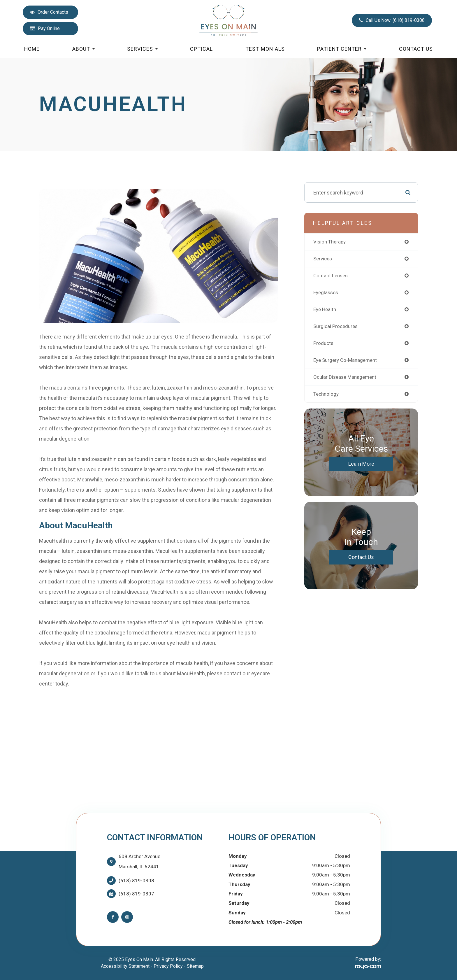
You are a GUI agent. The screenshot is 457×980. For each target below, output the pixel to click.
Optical (201, 49)
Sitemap (195, 966)
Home (32, 49)
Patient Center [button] (342, 49)
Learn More (361, 467)
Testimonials (265, 49)
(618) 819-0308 (136, 881)
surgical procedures (337, 328)
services (324, 259)
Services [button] (142, 49)
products (324, 345)
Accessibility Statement (125, 966)
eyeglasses (327, 293)
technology (327, 397)
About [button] (84, 49)
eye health (326, 311)
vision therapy (331, 242)
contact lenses (332, 276)
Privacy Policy (168, 966)
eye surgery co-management (347, 362)
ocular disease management (347, 379)
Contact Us (416, 49)
